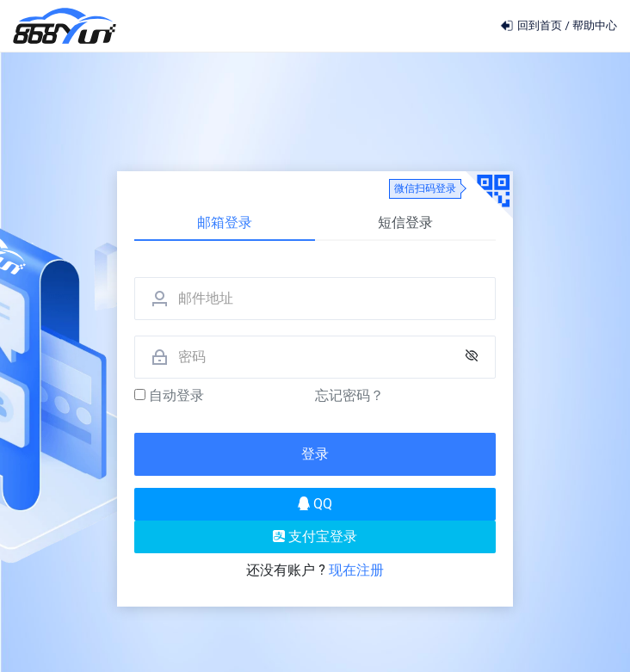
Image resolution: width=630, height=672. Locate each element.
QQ (315, 504)
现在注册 (356, 570)
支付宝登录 (315, 536)
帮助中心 (595, 25)
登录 (315, 454)
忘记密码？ (349, 395)
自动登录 (169, 395)
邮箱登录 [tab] (225, 222)
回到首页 (532, 25)
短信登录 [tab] (405, 222)
